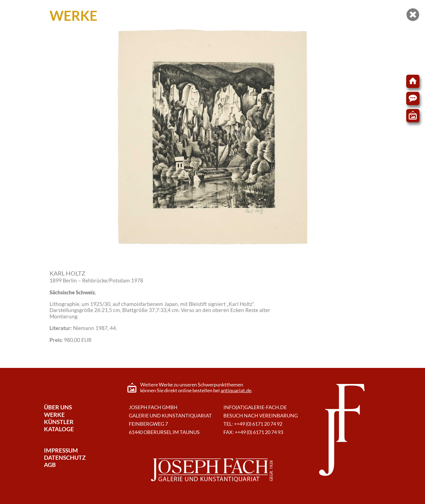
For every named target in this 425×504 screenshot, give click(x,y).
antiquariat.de (236, 390)
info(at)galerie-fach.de (255, 407)
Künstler (59, 422)
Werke (54, 415)
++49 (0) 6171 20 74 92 (258, 424)
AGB (50, 465)
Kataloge (59, 429)
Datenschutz (65, 457)
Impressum (61, 450)
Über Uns (58, 407)
